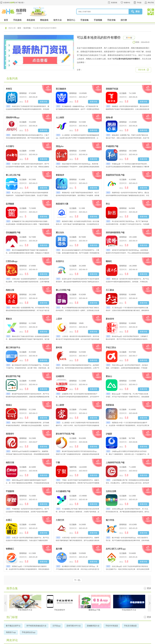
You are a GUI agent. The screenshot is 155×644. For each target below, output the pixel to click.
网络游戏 (44, 20)
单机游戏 (31, 20)
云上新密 (60, 405)
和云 (108, 204)
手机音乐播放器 (130, 626)
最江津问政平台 (13, 348)
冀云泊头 (60, 233)
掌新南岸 (60, 175)
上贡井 (59, 319)
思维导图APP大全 (74, 626)
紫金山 (109, 376)
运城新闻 (60, 376)
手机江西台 (111, 348)
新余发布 (110, 319)
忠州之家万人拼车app (116, 549)
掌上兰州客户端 (63, 290)
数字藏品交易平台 (13, 626)
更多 (149, 588)
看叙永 (9, 319)
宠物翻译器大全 (93, 626)
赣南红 (109, 261)
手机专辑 (111, 20)
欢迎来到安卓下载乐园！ (14, 3)
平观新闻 (10, 491)
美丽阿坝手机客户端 (115, 175)
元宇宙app (56, 626)
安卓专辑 (27, 28)
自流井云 (60, 261)
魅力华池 (110, 520)
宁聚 (58, 463)
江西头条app (12, 261)
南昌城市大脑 (62, 204)
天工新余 (110, 290)
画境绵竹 (10, 434)
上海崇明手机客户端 (115, 463)
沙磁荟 (109, 434)
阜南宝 (9, 89)
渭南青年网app (13, 118)
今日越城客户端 (63, 491)
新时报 (59, 348)
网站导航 (151, 3)
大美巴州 (60, 520)
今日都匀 (10, 146)
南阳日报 (10, 463)
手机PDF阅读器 (112, 626)
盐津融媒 (10, 204)
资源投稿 (114, 3)
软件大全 (58, 20)
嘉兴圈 (59, 549)
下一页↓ (78, 580)
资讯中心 (71, 20)
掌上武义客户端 (13, 175)
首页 (6, 20)
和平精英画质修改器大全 (36, 626)
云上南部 (60, 118)
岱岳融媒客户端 (13, 233)
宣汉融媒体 (61, 89)
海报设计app (11, 632)
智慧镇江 (10, 549)
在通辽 (9, 520)
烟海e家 (109, 118)
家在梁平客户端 (13, 376)
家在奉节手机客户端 (65, 434)
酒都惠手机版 (112, 89)
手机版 (139, 3)
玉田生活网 (111, 491)
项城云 (9, 405)
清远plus (60, 146)
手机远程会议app (29, 632)
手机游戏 (17, 20)
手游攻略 (84, 20)
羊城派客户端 (112, 146)
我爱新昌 (110, 405)
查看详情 (44, 102)
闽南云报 (10, 290)
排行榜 (124, 20)
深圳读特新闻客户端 (115, 233)
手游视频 (98, 20)
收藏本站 (127, 3)
